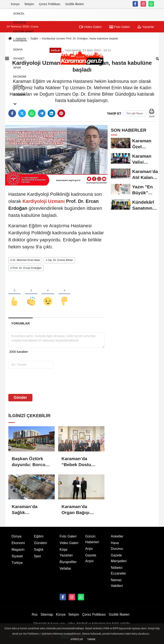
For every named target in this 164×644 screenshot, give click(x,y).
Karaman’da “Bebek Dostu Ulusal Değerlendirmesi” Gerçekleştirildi (80, 462)
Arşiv (89, 549)
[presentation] (36, 381)
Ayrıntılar (77, 639)
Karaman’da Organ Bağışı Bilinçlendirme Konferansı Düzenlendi (77, 510)
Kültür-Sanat (23, 31)
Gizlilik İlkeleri (75, 4)
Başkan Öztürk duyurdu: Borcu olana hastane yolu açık (29, 462)
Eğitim (39, 536)
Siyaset (19, 58)
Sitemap (47, 614)
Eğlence (20, 22)
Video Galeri (69, 543)
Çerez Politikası (50, 4)
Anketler (117, 536)
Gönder (20, 398)
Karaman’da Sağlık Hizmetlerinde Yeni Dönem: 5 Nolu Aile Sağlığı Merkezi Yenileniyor (29, 510)
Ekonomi (20, 77)
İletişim (29, 4)
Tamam (91, 639)
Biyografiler (68, 562)
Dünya (18, 50)
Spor (17, 67)
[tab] (20, 323)
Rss (35, 614)
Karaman (20, 40)
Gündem (19, 95)
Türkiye (17, 563)
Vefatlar (65, 568)
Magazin (18, 550)
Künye (15, 4)
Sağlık (18, 86)
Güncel (19, 13)
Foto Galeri (68, 536)
